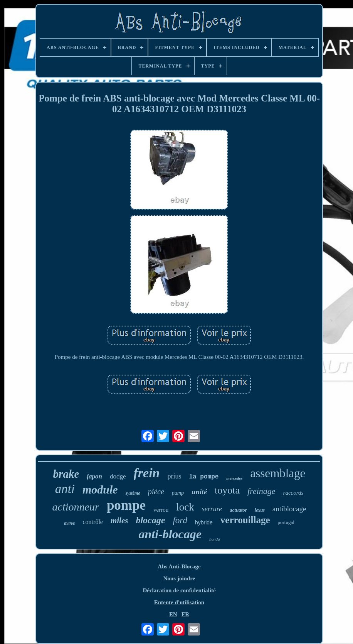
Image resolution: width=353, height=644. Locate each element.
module (100, 489)
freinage (261, 491)
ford (180, 520)
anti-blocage (170, 534)
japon (94, 476)
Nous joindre (179, 578)
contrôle (93, 522)
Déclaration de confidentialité (179, 590)
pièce (156, 492)
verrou (161, 510)
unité (199, 492)
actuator (238, 510)
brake (66, 474)
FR (185, 614)
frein (147, 473)
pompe (126, 505)
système (133, 493)
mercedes (234, 478)
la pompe (204, 477)
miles (119, 521)
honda (215, 539)
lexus (260, 510)
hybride (204, 522)
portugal (286, 522)
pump (178, 493)
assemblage (278, 473)
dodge (118, 476)
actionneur (76, 507)
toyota (227, 490)
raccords (293, 493)
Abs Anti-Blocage (179, 566)
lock (185, 507)
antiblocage (289, 509)
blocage (150, 520)
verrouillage (245, 520)
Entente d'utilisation (179, 602)
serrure (212, 509)
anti (65, 489)
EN (173, 614)
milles (69, 523)
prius (175, 476)
